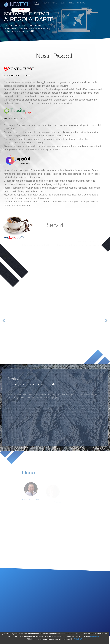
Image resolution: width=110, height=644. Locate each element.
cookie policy (96, 636)
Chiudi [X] (78, 639)
